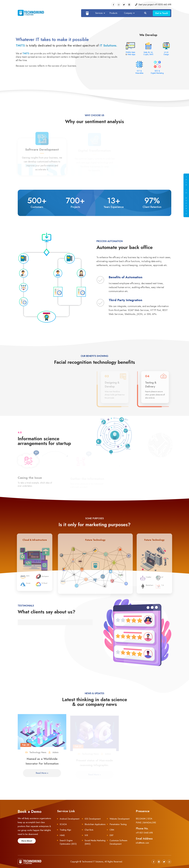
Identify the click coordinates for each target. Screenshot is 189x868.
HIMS (62, 835)
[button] (18, 619)
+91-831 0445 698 (144, 833)
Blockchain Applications (95, 824)
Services (99, 13)
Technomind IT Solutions (93, 862)
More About (27, 841)
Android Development (69, 819)
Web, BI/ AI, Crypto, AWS (148, 53)
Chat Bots (89, 830)
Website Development (120, 819)
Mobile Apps (130, 52)
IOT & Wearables (139, 72)
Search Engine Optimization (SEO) (68, 842)
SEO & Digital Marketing (157, 72)
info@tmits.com (142, 843)
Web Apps (131, 54)
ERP (111, 835)
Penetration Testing (118, 824)
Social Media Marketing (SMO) (95, 842)
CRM (112, 830)
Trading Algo (65, 830)
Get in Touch (162, 13)
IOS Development (93, 819)
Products (113, 13)
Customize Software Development (118, 842)
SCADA (63, 824)
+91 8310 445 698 (163, 5)
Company (128, 13)
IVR (86, 835)
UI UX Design (166, 53)
